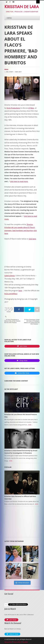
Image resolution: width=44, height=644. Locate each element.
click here (32, 239)
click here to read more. (19, 181)
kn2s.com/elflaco (11, 294)
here (20, 291)
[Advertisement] (17, 523)
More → (30, 425)
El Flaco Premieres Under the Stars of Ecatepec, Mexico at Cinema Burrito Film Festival (32, 322)
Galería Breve (10, 276)
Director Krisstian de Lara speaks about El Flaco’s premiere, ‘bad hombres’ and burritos (20, 227)
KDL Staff (10, 72)
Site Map (25, 642)
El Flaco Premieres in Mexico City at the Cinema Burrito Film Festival (12, 321)
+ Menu (9, 18)
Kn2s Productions (13, 108)
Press (6, 69)
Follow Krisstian (22, 583)
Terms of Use (8, 642)
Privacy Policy (17, 642)
